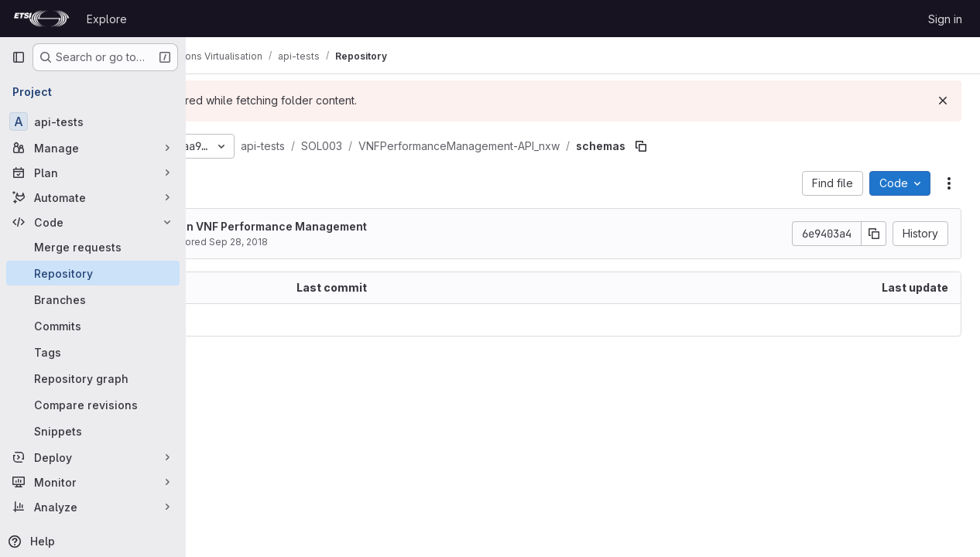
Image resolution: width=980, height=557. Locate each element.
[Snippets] (93, 431)
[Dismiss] (943, 101)
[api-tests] (93, 121)
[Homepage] (41, 19)
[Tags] (93, 352)
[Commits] (93, 326)
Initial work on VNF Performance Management (373, 226)
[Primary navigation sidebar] (19, 57)
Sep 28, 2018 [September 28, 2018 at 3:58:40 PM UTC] (369, 242)
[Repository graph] (93, 378)
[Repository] (93, 273)
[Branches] (93, 299)
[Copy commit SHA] (874, 234)
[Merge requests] (93, 247)
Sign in (945, 19)
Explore (107, 19)
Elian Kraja (271, 242)
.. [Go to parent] (220, 320)
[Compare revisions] (93, 405)
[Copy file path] (772, 146)
